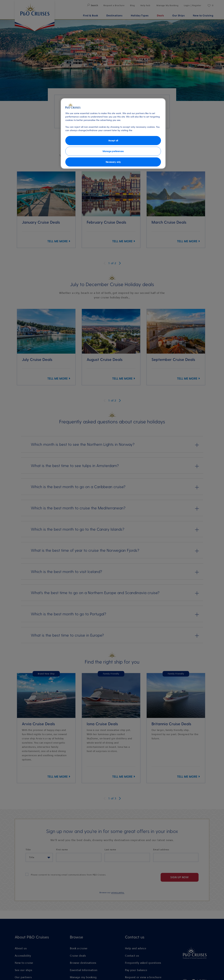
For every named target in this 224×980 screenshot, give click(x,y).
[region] (113, 133)
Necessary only (113, 162)
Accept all (113, 140)
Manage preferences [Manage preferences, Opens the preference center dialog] (113, 151)
